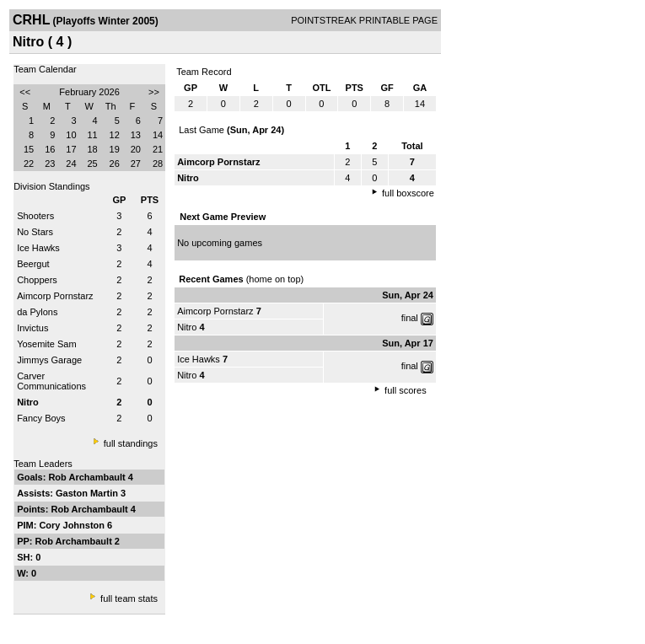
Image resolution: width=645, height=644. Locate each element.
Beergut (33, 264)
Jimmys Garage (49, 360)
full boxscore (408, 193)
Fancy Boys (41, 418)
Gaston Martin (88, 493)
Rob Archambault (88, 477)
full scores (406, 390)
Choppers (37, 280)
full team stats (129, 598)
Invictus (32, 328)
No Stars (35, 232)
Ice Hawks (38, 248)
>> (154, 92)
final (410, 318)
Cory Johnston (73, 525)
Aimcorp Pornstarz (55, 296)
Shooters (35, 216)
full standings (131, 443)
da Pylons (37, 312)
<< (25, 92)
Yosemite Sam (47, 344)
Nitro (187, 327)
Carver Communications (51, 381)
